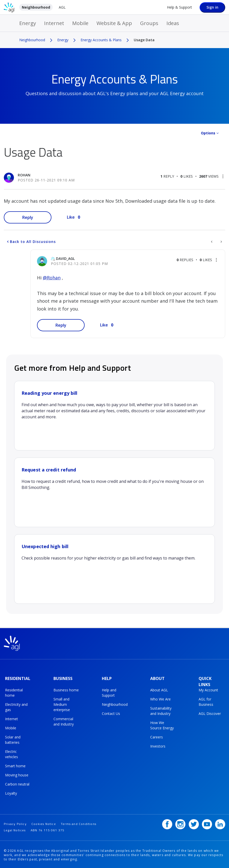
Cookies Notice (44, 822)
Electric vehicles (12, 754)
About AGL (159, 689)
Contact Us (111, 713)
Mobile (80, 23)
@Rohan (52, 278)
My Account (208, 689)
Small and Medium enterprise (62, 704)
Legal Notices (15, 829)
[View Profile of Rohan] (24, 175)
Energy (28, 23)
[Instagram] (180, 823)
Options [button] (208, 133)
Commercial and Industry (64, 721)
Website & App (114, 23)
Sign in (212, 7)
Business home (66, 689)
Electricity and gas (16, 707)
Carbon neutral (17, 784)
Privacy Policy (15, 822)
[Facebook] (167, 823)
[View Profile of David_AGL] (65, 259)
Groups (149, 23)
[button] (223, 176)
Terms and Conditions (79, 822)
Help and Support (109, 692)
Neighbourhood (36, 7)
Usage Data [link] (144, 40)
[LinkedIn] (220, 823)
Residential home (14, 692)
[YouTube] (207, 823)
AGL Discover (210, 713)
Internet (54, 23)
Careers (157, 737)
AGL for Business (206, 701)
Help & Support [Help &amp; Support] (179, 7)
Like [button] (71, 217)
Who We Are (160, 699)
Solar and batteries (13, 739)
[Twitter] (194, 823)
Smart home (15, 765)
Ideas (173, 23)
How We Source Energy (162, 725)
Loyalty (11, 793)
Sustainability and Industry (161, 710)
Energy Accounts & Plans (101, 40)
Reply (28, 217)
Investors (158, 746)
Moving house (17, 774)
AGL (62, 7)
